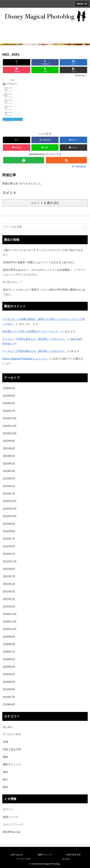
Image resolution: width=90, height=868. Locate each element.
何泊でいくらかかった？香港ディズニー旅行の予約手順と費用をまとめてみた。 (44, 292)
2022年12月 (10, 501)
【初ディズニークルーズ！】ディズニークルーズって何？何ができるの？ (43, 252)
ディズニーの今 (12, 734)
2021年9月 (9, 569)
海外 (5, 772)
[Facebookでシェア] (45, 62)
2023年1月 (9, 494)
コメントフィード (13, 824)
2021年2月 (9, 599)
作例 (5, 742)
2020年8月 (9, 644)
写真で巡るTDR (12, 749)
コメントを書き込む (45, 203)
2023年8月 (9, 449)
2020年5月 (9, 667)
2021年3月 (9, 592)
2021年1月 (9, 607)
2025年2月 (9, 388)
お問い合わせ (16, 855)
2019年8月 (9, 689)
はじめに (8, 727)
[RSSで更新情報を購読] (66, 160)
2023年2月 (9, 486)
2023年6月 (9, 456)
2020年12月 (10, 614)
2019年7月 (9, 697)
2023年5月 (9, 464)
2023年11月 (10, 426)
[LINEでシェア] (45, 70)
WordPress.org (11, 832)
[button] (73, 70)
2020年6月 (9, 659)
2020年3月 (9, 682)
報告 (5, 757)
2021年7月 (9, 576)
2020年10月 (10, 629)
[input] (45, 227)
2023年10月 (10, 433)
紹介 (5, 779)
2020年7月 (9, 652)
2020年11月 (10, 622)
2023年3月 (9, 479)
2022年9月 (9, 524)
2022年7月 (9, 539)
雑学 (5, 787)
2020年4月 (9, 674)
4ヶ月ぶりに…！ (13, 282)
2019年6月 (9, 704)
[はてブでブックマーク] (73, 62)
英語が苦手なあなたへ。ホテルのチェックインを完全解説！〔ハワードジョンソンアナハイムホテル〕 (44, 272)
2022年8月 (9, 531)
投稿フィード (11, 817)
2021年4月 (9, 584)
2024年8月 (9, 396)
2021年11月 (10, 561)
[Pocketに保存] (17, 70)
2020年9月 (9, 637)
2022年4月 (9, 546)
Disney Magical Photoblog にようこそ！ (25, 359)
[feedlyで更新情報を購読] (24, 160)
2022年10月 (10, 516)
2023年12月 (10, 418)
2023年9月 (9, 441)
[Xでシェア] (17, 62)
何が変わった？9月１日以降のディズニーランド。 (31, 331)
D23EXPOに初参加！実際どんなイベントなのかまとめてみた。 (40, 262)
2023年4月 (9, 471)
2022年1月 (9, 554)
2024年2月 (9, 411)
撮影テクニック (12, 764)
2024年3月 (9, 403)
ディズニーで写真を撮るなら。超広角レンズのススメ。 (35, 339)
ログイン (8, 809)
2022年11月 (10, 509)
